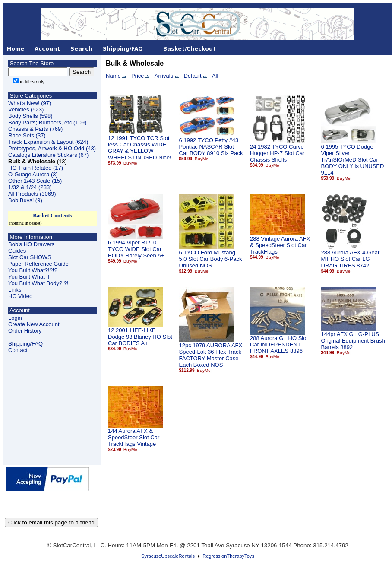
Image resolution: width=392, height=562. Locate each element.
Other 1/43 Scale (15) (35, 181)
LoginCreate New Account (34, 321)
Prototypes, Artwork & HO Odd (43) (52, 148)
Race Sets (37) (27, 135)
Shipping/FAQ (25, 344)
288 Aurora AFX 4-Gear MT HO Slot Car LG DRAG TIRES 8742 (351, 259)
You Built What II (29, 277)
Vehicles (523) (26, 110)
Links (15, 290)
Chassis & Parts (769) (35, 129)
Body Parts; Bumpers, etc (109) (47, 122)
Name (113, 76)
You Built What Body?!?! (38, 283)
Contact (18, 350)
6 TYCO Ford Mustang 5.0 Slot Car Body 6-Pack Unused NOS (211, 259)
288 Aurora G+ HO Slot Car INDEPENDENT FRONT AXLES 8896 (279, 345)
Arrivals (164, 76)
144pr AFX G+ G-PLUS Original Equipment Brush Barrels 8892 (353, 341)
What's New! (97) (30, 103)
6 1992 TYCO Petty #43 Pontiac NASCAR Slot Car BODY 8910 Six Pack (211, 147)
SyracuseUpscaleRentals (168, 556)
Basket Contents (52, 215)
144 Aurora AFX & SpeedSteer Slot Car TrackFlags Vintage (134, 437)
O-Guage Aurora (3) (33, 174)
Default (192, 76)
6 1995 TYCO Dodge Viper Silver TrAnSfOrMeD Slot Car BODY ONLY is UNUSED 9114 (353, 160)
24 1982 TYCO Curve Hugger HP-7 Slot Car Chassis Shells (277, 153)
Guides (17, 251)
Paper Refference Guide (38, 264)
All (215, 76)
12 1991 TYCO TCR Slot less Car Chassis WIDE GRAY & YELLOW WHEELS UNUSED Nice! (140, 148)
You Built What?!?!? (33, 270)
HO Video (20, 296)
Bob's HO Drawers (31, 244)
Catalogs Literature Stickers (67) (48, 155)
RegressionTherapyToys (228, 556)
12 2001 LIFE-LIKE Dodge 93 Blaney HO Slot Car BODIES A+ (140, 337)
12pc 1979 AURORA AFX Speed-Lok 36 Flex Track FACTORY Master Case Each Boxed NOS (211, 355)
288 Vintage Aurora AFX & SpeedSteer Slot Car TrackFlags (280, 245)
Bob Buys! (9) (25, 200)
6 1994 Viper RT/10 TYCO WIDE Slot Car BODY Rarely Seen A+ (136, 249)
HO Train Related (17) (36, 168)
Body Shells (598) (30, 116)
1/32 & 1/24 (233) (30, 187)
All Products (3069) (32, 194)
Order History (25, 331)
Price (138, 76)
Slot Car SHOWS (30, 257)
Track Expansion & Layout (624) (48, 142)
